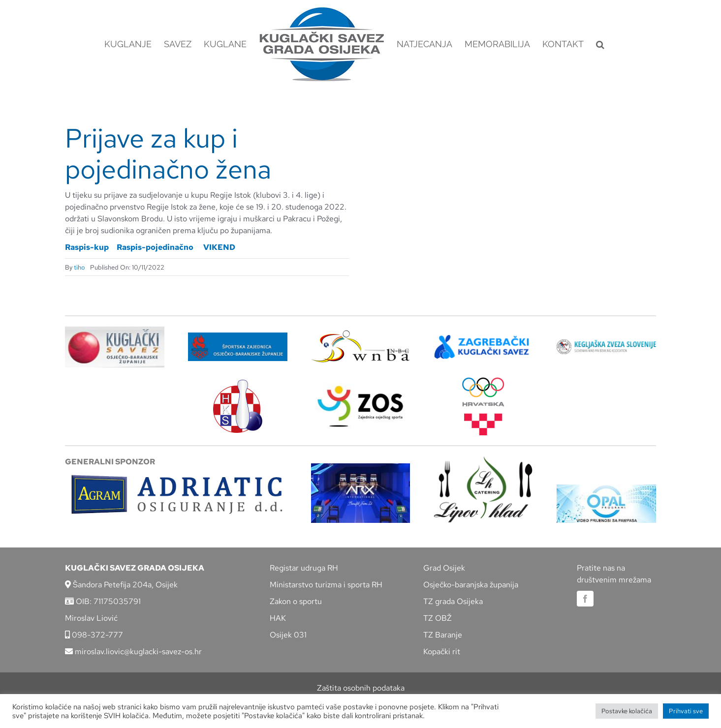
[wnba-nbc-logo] (360, 334)
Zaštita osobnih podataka (361, 688)
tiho (79, 267)
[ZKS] (483, 338)
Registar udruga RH (304, 568)
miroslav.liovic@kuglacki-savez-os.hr (133, 652)
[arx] (361, 467)
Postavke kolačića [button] (627, 711)
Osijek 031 (288, 635)
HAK (278, 618)
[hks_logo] (238, 383)
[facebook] (585, 599)
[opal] (606, 488)
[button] (600, 44)
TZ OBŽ (438, 618)
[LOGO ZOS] (360, 387)
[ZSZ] (238, 336)
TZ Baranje (443, 635)
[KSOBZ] (115, 330)
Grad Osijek (444, 568)
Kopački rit (442, 652)
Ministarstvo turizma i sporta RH (326, 585)
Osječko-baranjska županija (471, 585)
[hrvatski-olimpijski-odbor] (483, 381)
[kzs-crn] (606, 343)
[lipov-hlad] (483, 460)
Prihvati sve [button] (686, 711)
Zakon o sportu (296, 601)
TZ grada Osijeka (453, 601)
